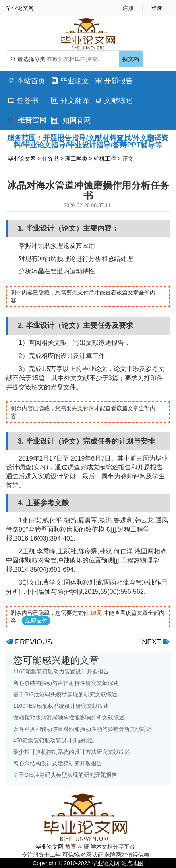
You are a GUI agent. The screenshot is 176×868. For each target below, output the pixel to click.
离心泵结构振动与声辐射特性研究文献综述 (66, 683)
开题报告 (114, 81)
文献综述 (114, 101)
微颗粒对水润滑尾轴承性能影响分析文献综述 (69, 717)
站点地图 (132, 863)
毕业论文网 (22, 159)
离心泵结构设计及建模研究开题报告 (58, 763)
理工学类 (76, 159)
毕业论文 (70, 81)
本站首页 (26, 81)
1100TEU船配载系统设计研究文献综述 (61, 706)
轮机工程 (105, 159)
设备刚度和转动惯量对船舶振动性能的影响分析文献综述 (83, 729)
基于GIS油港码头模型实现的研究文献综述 (65, 694)
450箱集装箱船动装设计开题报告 (54, 740)
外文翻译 (70, 101)
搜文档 (131, 59)
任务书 (23, 101)
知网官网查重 (71, 122)
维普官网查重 (27, 122)
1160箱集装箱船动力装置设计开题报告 (61, 671)
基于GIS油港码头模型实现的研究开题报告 (65, 775)
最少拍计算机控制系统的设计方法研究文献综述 (72, 752)
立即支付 (36, 621)
